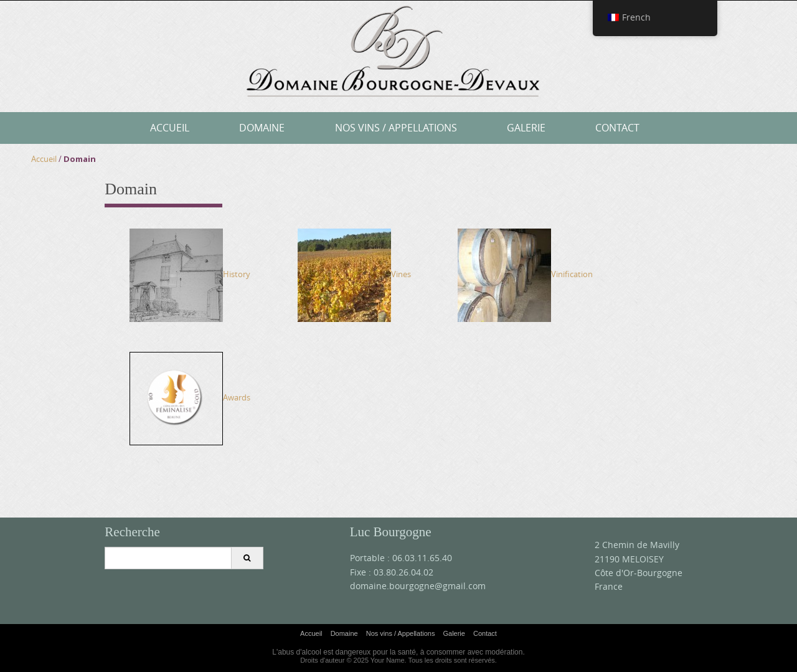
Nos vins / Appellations (396, 128)
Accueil (170, 128)
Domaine (262, 128)
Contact (617, 128)
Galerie (526, 128)
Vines (354, 274)
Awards (190, 397)
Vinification (525, 274)
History (190, 274)
